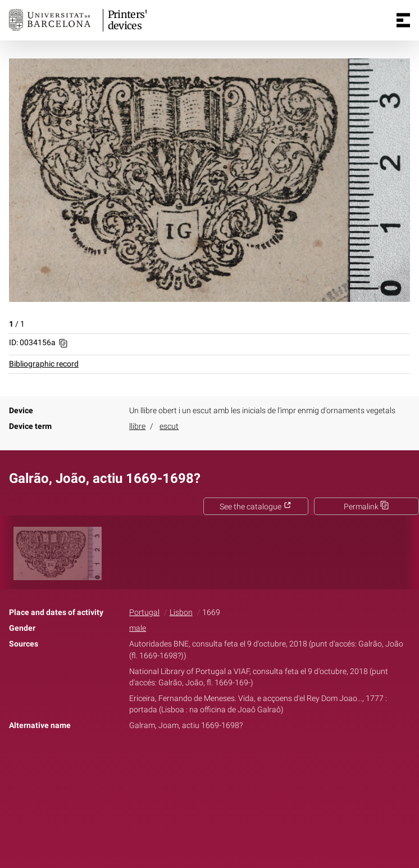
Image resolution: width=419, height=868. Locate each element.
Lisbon (181, 612)
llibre (137, 426)
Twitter (203, 761)
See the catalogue (256, 507)
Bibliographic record (44, 364)
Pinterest (229, 761)
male (138, 628)
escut (169, 426)
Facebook (178, 761)
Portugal (144, 612)
